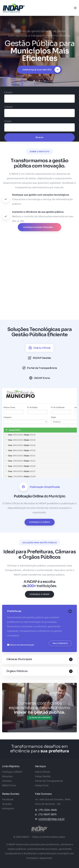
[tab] (39, 348)
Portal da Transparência (49, 781)
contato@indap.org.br (52, 819)
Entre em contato (40, 718)
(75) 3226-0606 (48, 810)
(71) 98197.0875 (47, 814)
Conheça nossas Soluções (38, 227)
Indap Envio (42, 785)
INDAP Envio (9, 785)
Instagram (8, 808)
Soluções (7, 776)
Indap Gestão (43, 776)
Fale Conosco (60, 643)
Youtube (7, 804)
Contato (7, 781)
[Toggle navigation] (75, 8)
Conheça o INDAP (40, 594)
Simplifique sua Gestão (41, 70)
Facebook (8, 799)
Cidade (8, 107)
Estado (8, 92)
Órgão (8, 121)
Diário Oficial (43, 772)
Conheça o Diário (40, 522)
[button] (34, 81)
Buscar (40, 137)
